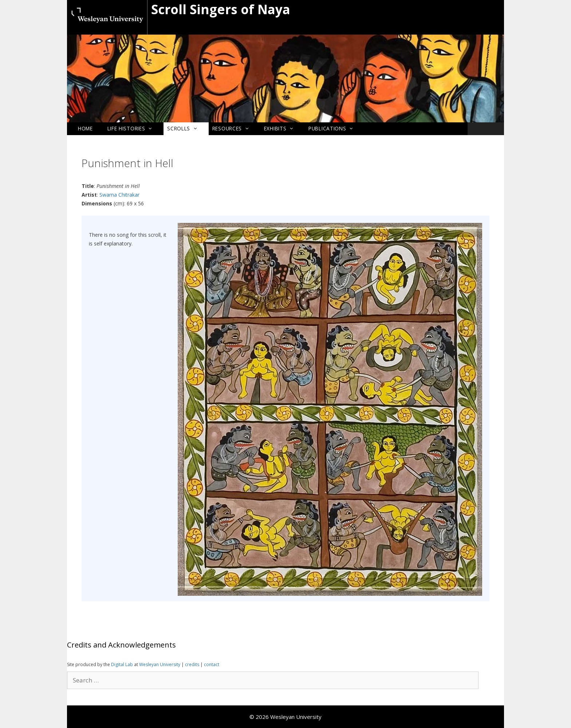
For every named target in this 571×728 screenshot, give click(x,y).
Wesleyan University (160, 664)
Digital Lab (122, 664)
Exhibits (283, 128)
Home (85, 128)
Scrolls (186, 128)
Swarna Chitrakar (119, 195)
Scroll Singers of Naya (221, 9)
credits (193, 664)
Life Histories (134, 128)
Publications (335, 128)
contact (212, 664)
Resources (235, 128)
